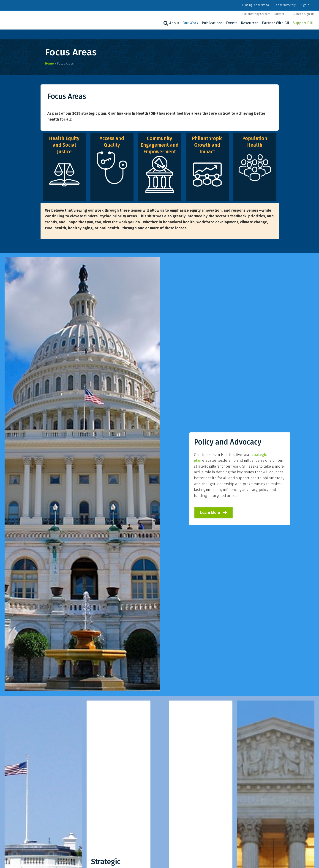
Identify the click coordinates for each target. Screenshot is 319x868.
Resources (250, 23)
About (174, 23)
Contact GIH (282, 14)
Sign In (305, 5)
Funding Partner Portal (256, 5)
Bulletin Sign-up (304, 14)
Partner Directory (285, 5)
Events (232, 23)
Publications (212, 23)
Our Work (190, 23)
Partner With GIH (276, 23)
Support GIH (303, 23)
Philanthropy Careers (256, 14)
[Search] (165, 23)
